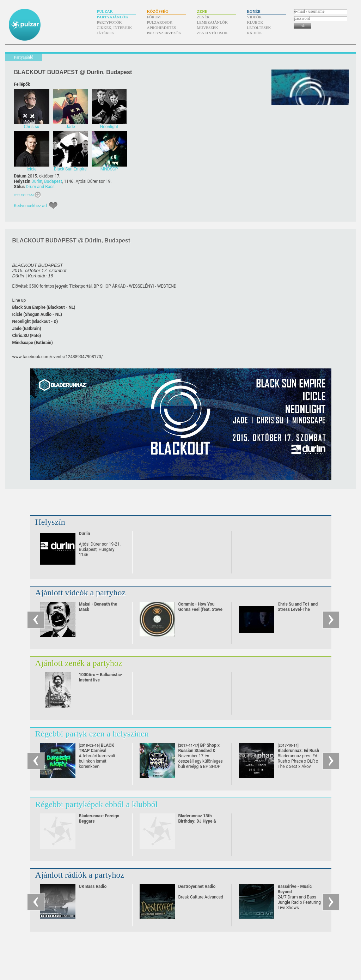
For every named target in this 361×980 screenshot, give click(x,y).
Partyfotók (109, 22)
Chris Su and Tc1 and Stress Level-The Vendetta (298, 609)
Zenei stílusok (213, 33)
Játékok (106, 33)
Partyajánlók (113, 17)
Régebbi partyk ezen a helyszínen (92, 734)
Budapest (53, 181)
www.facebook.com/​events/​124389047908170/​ (58, 357)
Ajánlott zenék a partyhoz (79, 663)
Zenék (203, 17)
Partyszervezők (164, 33)
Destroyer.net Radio (197, 886)
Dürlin (37, 181)
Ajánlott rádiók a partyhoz (80, 875)
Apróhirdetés (162, 28)
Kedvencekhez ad (30, 206)
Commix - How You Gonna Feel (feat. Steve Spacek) (201, 609)
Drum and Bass (40, 187)
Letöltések (259, 28)
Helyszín (50, 522)
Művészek (208, 28)
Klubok (255, 22)
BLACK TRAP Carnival (97, 751)
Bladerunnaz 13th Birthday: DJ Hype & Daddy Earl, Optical (197, 821)
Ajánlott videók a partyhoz (81, 593)
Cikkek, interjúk (115, 28)
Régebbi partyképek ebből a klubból (97, 804)
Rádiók (255, 33)
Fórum (154, 17)
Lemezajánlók (212, 22)
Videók (255, 17)
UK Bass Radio (93, 886)
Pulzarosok (160, 22)
